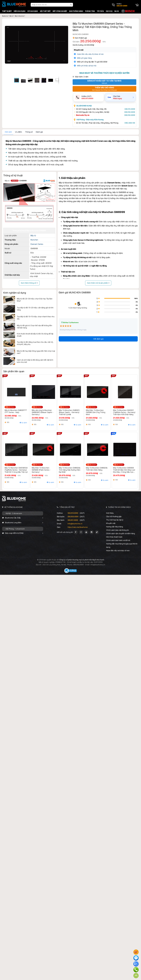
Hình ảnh (8, 132)
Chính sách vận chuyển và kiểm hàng (121, 534)
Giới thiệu (110, 513)
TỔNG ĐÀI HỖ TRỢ (67, 508)
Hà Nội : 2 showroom (13, 514)
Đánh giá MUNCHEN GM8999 (74, 293)
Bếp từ (33, 236)
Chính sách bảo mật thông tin (118, 530)
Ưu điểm (18, 132)
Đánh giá (39, 132)
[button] (66, 24)
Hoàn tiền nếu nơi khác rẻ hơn (118, 551)
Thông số (28, 132)
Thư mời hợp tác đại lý (115, 520)
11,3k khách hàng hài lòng (71, 308)
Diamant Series (36, 245)
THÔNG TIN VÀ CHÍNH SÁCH (120, 508)
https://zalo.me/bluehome (77, 527)
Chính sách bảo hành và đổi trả (118, 541)
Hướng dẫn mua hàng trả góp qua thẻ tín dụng (122, 546)
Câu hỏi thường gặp (114, 517)
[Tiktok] (97, 533)
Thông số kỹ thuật (12, 176)
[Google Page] (81, 533)
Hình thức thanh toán (115, 537)
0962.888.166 (129, 123)
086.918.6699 (129, 109)
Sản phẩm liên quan (13, 372)
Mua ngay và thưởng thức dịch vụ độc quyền (105, 73)
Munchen (34, 241)
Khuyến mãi (81, 50)
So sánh (24, 423)
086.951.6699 (73, 520)
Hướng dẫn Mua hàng (115, 527)
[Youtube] (86, 533)
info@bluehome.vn (75, 524)
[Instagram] (91, 533)
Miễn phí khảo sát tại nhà (88, 66)
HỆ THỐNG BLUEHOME (13, 508)
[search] (71, 5)
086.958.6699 (128, 112)
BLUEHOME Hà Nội (86, 106)
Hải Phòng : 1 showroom (14, 529)
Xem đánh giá (83, 38)
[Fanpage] (76, 533)
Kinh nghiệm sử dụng (14, 293)
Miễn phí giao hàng (86, 58)
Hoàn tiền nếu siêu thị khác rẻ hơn (92, 54)
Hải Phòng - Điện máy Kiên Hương (92, 120)
